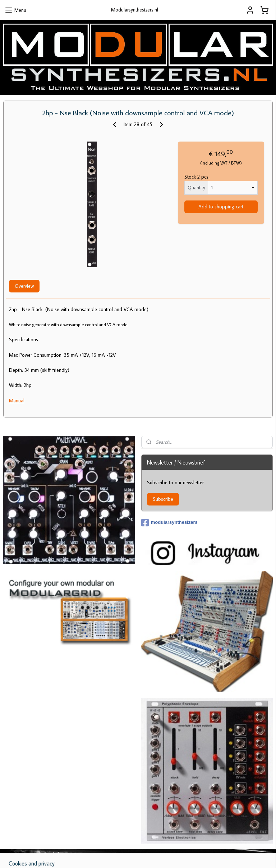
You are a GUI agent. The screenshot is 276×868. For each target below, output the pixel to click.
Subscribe (163, 499)
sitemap (126, 855)
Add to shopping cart (221, 207)
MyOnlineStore (211, 855)
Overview (24, 286)
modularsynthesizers (169, 523)
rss (138, 855)
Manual (17, 401)
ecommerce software (159, 855)
